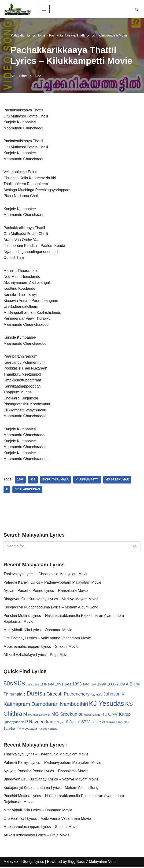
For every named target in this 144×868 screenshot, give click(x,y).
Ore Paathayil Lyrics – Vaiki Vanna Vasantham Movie (47, 639)
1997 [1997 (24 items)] (93, 686)
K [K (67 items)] (123, 695)
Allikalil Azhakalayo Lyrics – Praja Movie (37, 656)
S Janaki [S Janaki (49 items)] (73, 723)
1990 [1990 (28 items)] (51, 686)
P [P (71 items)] (27, 723)
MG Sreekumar (118, 481)
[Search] (136, 9)
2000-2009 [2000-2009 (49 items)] (116, 685)
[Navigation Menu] (44, 9)
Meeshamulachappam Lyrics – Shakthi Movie (41, 648)
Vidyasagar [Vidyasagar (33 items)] (30, 730)
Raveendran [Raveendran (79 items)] (41, 723)
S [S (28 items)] (55, 723)
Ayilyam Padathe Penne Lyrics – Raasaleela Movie (46, 591)
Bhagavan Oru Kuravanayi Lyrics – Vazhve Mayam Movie (51, 600)
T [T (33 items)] (17, 730)
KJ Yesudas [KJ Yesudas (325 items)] (107, 705)
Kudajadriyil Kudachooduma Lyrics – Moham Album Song (51, 608)
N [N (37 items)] (103, 716)
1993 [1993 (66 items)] (77, 685)
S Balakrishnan (27, 491)
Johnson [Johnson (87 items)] (112, 695)
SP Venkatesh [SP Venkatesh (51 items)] (93, 723)
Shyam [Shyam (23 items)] (61, 723)
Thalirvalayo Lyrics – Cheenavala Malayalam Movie (46, 575)
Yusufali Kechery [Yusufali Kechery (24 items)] (48, 730)
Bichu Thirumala (56, 481)
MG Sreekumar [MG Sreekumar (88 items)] (67, 715)
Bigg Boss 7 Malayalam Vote (92, 863)
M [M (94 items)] (25, 715)
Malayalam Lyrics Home (28, 35)
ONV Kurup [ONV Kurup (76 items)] (119, 715)
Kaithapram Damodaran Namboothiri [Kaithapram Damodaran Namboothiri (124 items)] (46, 705)
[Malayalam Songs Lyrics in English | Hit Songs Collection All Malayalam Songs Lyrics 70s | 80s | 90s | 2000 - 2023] (18, 9)
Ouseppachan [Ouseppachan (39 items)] (14, 723)
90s (33, 481)
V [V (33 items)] (20, 730)
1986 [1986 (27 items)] (36, 686)
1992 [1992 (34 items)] (68, 686)
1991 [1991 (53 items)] (59, 685)
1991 (20, 481)
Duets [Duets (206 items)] (35, 695)
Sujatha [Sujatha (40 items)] (9, 730)
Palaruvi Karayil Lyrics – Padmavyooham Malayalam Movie (53, 583)
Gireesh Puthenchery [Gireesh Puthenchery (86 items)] (68, 695)
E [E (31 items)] (44, 696)
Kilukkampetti (87, 481)
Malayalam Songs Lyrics (24, 863)
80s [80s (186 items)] (8, 685)
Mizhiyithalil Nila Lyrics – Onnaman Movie (38, 631)
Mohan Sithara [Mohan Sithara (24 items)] (92, 716)
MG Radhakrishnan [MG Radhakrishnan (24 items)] (39, 716)
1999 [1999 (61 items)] (102, 685)
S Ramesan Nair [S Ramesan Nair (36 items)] (118, 723)
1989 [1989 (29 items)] (43, 686)
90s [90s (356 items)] (20, 684)
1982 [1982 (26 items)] (29, 686)
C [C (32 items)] (24, 696)
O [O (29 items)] (106, 716)
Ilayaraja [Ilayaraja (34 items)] (96, 696)
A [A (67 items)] (127, 685)
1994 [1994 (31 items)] (86, 686)
